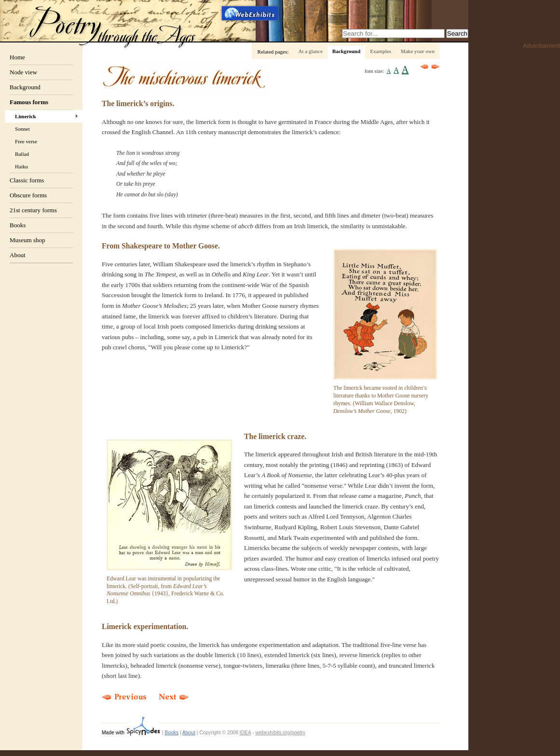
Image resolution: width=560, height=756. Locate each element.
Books (18, 225)
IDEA (246, 733)
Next (435, 67)
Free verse (26, 141)
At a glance (310, 51)
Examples (381, 51)
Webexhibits (251, 13)
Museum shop (27, 240)
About (18, 255)
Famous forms (29, 102)
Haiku (21, 166)
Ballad (22, 154)
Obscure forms (28, 195)
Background (25, 87)
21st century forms (33, 210)
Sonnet (22, 129)
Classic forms (27, 180)
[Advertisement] (521, 198)
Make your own (418, 51)
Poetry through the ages (113, 26)
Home (17, 57)
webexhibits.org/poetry (280, 733)
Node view (23, 72)
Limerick (26, 116)
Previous (424, 67)
